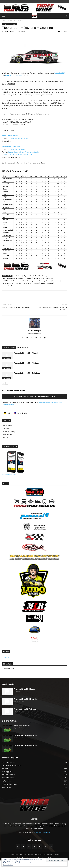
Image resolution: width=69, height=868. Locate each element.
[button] (4, 16)
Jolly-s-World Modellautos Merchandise (14, 278)
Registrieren (7, 425)
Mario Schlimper (9, 31)
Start (4, 21)
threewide (19, 283)
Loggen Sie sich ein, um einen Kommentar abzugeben (34, 397)
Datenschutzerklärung (26, 854)
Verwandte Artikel (9, 348)
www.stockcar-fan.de (9, 286)
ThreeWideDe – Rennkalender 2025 (26, 746)
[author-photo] (34, 328)
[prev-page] (3, 383)
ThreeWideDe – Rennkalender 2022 (26, 736)
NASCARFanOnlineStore (10, 281)
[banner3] (34, 270)
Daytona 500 (27, 276)
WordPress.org (8, 438)
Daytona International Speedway (42, 276)
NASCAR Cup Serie (39, 278)
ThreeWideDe (27, 283)
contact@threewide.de (42, 832)
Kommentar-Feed (9, 435)
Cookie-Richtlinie (8, 865)
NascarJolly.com (31, 281)
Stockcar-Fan (56, 281)
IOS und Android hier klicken (9, 475)
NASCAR (29, 278)
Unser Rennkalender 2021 (23, 726)
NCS (39, 281)
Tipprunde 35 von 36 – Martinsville (28, 363)
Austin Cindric (18, 276)
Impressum (14, 854)
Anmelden (7, 428)
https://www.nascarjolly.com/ (18, 138)
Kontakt (57, 854)
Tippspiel (10, 21)
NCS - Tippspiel (19, 21)
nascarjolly (22, 281)
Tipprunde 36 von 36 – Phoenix (26, 353)
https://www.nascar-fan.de (17, 149)
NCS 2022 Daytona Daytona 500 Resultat (16, 308)
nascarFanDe (50, 278)
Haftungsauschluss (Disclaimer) (44, 854)
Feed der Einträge (9, 432)
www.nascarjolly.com (47, 283)
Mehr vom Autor (23, 348)
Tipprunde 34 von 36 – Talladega (27, 373)
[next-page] (7, 383)
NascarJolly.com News (10, 136)
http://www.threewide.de (34, 334)
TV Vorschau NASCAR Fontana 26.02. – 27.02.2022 (53, 309)
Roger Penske (46, 281)
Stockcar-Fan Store (8, 283)
